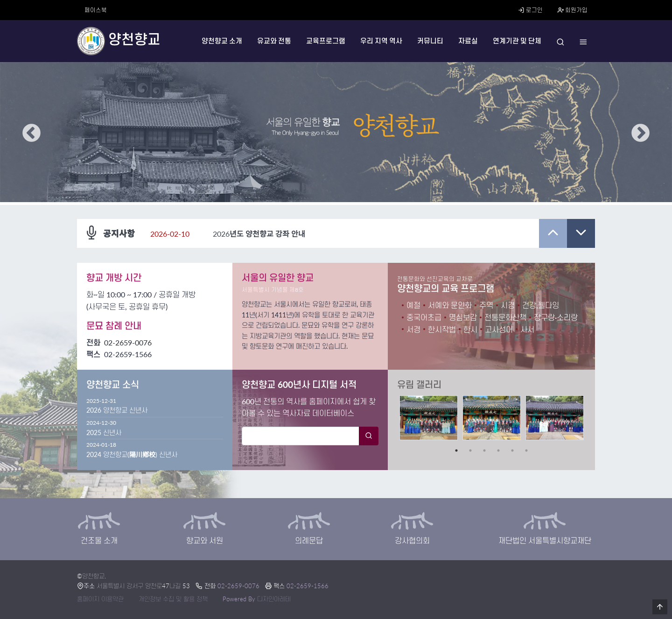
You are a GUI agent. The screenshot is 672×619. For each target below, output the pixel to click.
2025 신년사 (104, 433)
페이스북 (96, 10)
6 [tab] (526, 450)
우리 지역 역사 (381, 41)
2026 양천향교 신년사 (117, 410)
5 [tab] (512, 450)
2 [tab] (470, 450)
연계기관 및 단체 (517, 41)
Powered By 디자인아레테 (257, 599)
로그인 (530, 10)
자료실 (468, 41)
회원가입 (573, 10)
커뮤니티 (430, 41)
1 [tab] (456, 450)
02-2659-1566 (308, 586)
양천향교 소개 (222, 41)
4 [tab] (498, 450)
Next (640, 134)
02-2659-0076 (128, 342)
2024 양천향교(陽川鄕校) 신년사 (132, 454)
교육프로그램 (326, 41)
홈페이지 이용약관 (100, 599)
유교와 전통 (274, 41)
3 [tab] (484, 450)
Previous (31, 134)
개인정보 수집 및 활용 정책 (173, 599)
